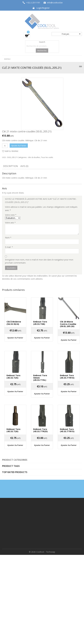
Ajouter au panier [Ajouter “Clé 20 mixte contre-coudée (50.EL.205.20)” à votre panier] (69, 340)
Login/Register (43, 8)
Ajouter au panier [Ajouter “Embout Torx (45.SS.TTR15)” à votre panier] (69, 445)
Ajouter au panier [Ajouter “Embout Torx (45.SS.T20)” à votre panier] (15, 445)
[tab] (10, 166)
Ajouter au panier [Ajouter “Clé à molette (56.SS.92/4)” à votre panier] (15, 338)
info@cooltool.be (55, 3)
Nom (8, 238)
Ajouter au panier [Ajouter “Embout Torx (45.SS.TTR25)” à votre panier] (42, 445)
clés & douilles (34, 157)
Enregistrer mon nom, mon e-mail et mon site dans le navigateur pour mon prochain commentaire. (39, 261)
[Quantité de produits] (5, 146)
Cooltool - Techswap (46, 552)
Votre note (11, 215)
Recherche (42, 51)
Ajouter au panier (19, 146)
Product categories (15, 460)
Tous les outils (47, 157)
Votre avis (10, 223)
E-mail (9, 247)
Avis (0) (24, 166)
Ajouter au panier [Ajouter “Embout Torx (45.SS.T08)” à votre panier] (42, 338)
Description (10, 166)
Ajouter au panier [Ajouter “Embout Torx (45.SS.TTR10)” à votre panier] (69, 391)
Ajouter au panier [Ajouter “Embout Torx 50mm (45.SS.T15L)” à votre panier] (42, 394)
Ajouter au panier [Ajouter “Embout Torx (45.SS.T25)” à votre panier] (15, 391)
